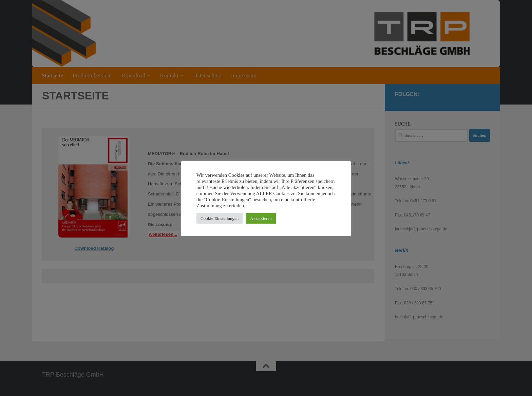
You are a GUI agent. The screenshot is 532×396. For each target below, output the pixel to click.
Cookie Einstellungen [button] (220, 218)
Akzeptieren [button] (261, 218)
